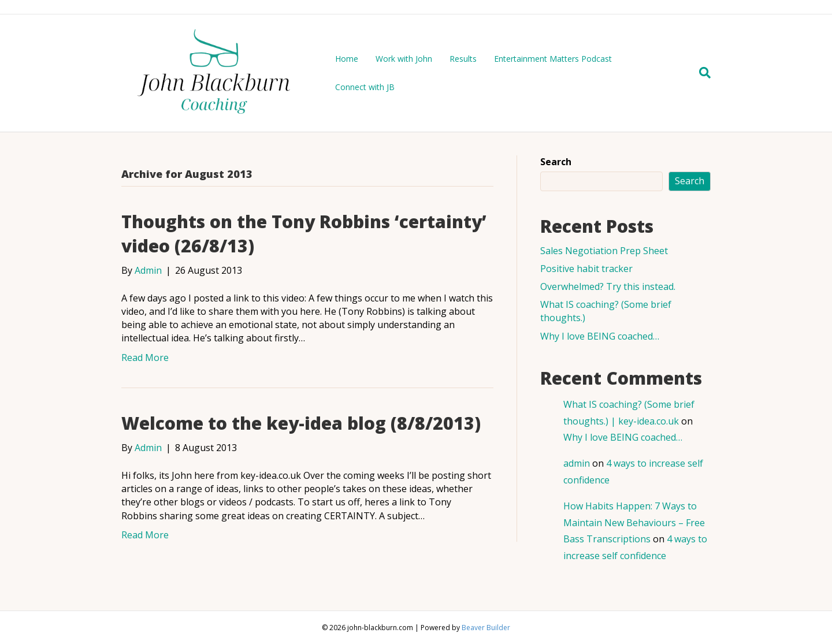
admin (577, 463)
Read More (145, 358)
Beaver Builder (486, 628)
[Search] (701, 73)
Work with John (404, 59)
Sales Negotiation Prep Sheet (604, 251)
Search (556, 162)
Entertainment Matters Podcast (553, 59)
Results (463, 59)
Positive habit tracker (586, 269)
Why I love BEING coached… (600, 336)
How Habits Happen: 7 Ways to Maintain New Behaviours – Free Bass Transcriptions (634, 523)
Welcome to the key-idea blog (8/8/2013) (301, 423)
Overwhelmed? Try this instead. (608, 286)
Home (347, 59)
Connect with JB (365, 87)
